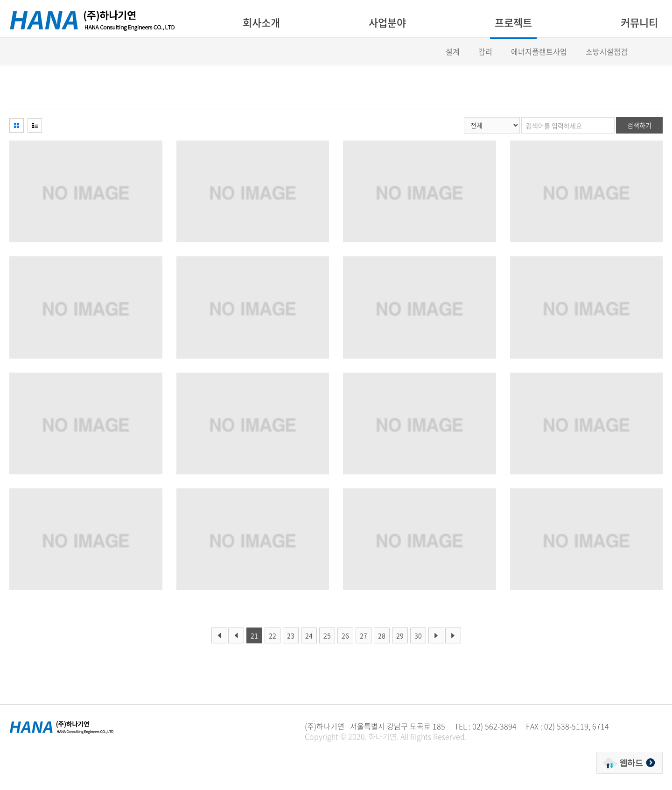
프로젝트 (513, 22)
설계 (453, 51)
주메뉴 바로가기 (0, 0)
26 (345, 635)
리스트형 (35, 125)
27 (364, 635)
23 (291, 635)
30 (418, 635)
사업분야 (387, 22)
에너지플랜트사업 (539, 51)
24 (309, 635)
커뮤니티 (639, 22)
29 (400, 635)
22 (273, 635)
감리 (485, 51)
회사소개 (261, 22)
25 (327, 635)
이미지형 (17, 125)
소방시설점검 (607, 51)
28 (382, 635)
